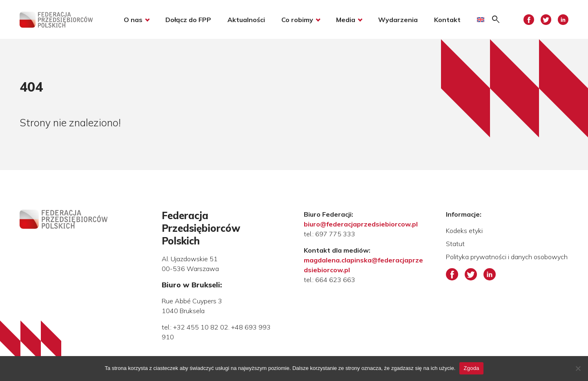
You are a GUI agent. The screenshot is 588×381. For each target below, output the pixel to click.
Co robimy (297, 20)
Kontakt (447, 20)
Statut (455, 244)
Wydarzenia (398, 20)
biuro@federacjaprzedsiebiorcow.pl (361, 224)
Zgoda (471, 368)
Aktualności (246, 20)
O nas (133, 20)
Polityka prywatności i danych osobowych (507, 257)
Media (346, 20)
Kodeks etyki (464, 231)
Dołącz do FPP (188, 20)
